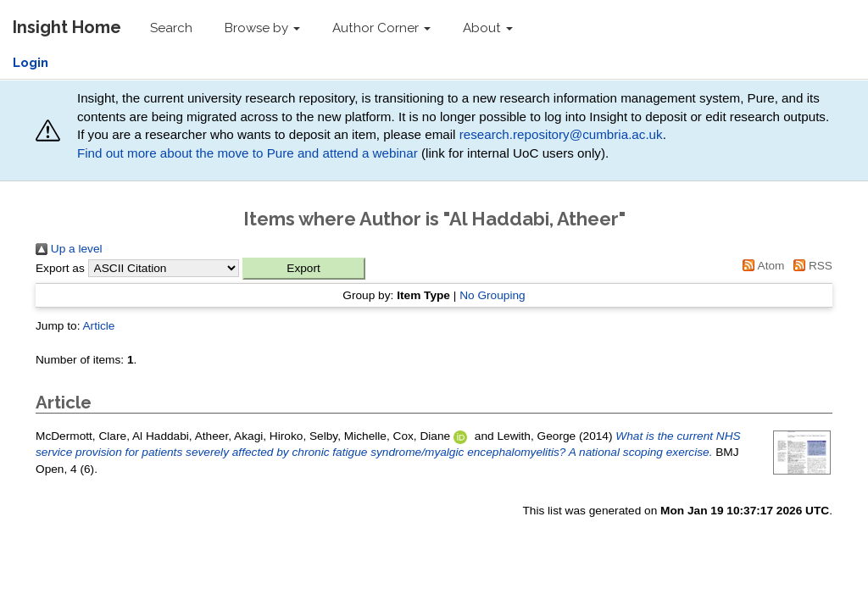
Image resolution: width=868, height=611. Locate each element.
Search (171, 28)
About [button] (488, 28)
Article (98, 326)
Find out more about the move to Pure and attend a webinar (248, 153)
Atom (761, 266)
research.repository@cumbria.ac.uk (561, 134)
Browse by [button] (262, 28)
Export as (60, 268)
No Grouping (492, 295)
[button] (304, 269)
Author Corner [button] (381, 28)
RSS (810, 266)
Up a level (69, 249)
